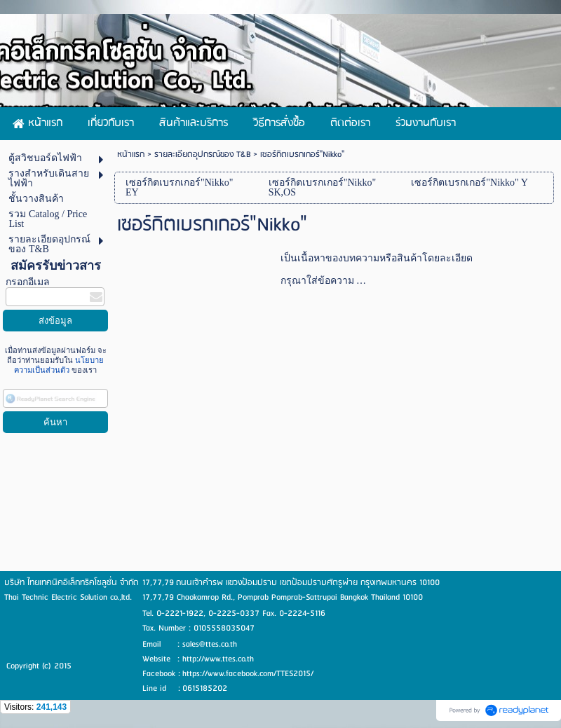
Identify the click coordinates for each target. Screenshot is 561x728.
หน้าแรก (131, 154)
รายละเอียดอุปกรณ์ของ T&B (202, 154)
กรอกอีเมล (28, 282)
